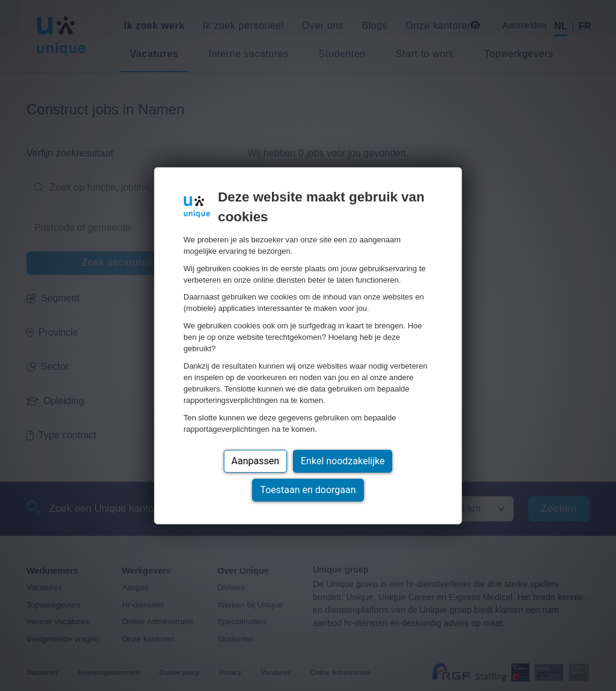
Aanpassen (256, 461)
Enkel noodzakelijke (343, 461)
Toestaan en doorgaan (308, 490)
